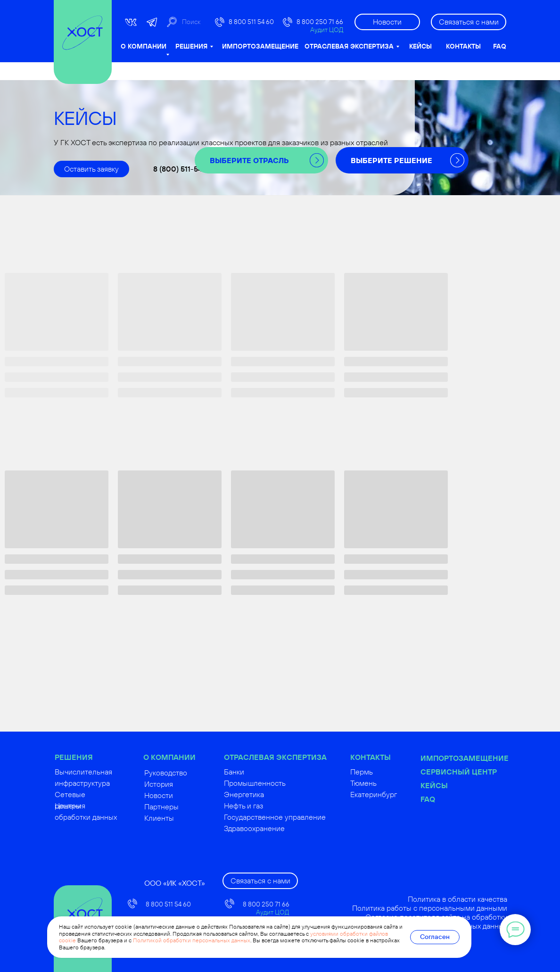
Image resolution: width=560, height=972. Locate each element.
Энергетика (266, 794)
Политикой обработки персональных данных (192, 940)
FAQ (500, 46)
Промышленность (277, 783)
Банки (256, 772)
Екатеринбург (396, 794)
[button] (469, 22)
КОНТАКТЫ (463, 46)
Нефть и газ (266, 806)
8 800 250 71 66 (320, 22)
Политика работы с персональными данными (452, 908)
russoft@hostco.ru (175, 959)
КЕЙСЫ (420, 46)
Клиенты (181, 818)
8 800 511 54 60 (251, 22)
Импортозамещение (487, 758)
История (181, 784)
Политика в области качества (480, 899)
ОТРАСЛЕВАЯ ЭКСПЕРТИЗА (349, 46)
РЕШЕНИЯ (191, 46)
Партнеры (184, 807)
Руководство (188, 773)
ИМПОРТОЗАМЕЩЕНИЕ (260, 46)
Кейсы (456, 785)
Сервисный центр (481, 772)
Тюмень (386, 783)
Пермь (384, 772)
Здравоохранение (276, 828)
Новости (181, 795)
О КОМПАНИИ (144, 46)
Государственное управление (297, 817)
